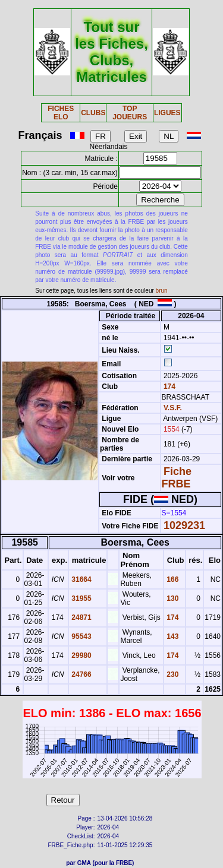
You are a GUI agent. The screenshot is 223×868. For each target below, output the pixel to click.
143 (172, 636)
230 (172, 674)
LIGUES (167, 113)
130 (172, 598)
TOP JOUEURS (130, 113)
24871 (81, 617)
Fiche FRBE (177, 478)
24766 (81, 674)
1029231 (184, 525)
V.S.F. (173, 408)
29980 (81, 655)
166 (172, 579)
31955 (81, 598)
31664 (81, 579)
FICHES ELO (61, 113)
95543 (81, 636)
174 (169, 387)
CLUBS (93, 113)
